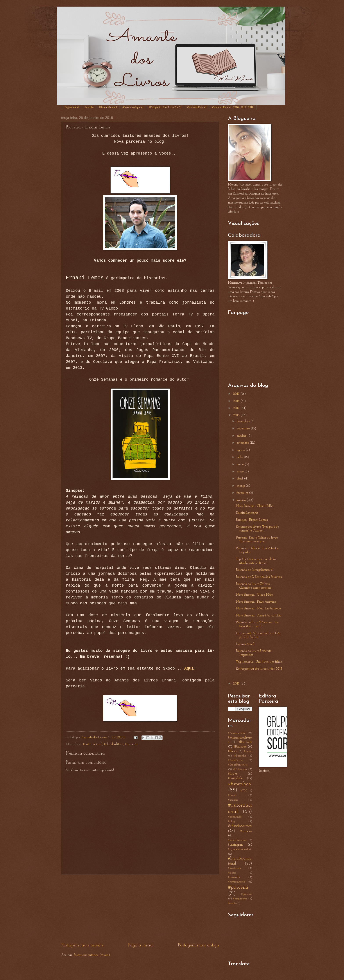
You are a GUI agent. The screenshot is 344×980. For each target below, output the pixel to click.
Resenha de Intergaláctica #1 (255, 570)
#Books (232, 751)
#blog (231, 821)
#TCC (244, 791)
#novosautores (236, 882)
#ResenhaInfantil (108, 107)
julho (240, 457)
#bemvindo (235, 817)
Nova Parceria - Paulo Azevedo (256, 602)
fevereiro (243, 493)
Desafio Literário (247, 513)
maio (241, 472)
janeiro (242, 500)
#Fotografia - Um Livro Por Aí (165, 107)
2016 (237, 415)
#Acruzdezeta (236, 733)
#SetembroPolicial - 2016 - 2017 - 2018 (233, 107)
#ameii (232, 795)
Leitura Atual (245, 644)
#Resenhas (239, 784)
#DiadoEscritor (236, 760)
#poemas (247, 894)
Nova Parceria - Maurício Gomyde (258, 609)
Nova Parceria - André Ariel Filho (259, 616)
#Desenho (240, 756)
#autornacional (93, 744)
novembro (244, 429)
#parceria (131, 744)
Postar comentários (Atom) (92, 955)
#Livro (233, 774)
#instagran (235, 845)
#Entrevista (240, 769)
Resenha (89, 107)
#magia (232, 873)
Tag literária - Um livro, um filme (259, 662)
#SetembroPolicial (196, 107)
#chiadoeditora (114, 744)
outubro (242, 436)
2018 (237, 401)
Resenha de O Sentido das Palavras (259, 577)
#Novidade (235, 778)
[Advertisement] (140, 908)
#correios (246, 831)
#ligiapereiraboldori (239, 849)
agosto (241, 450)
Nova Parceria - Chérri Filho (255, 506)
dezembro (244, 421)
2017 (237, 408)
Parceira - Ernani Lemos (252, 520)
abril (240, 479)
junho (241, 464)
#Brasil (248, 751)
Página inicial (72, 107)
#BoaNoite (245, 742)
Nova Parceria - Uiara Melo (254, 595)
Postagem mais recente (82, 945)
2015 (237, 684)
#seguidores (240, 899)
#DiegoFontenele (238, 765)
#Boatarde (240, 747)
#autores (233, 800)
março (241, 486)
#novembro (235, 877)
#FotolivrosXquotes (133, 107)
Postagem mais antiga (199, 945)
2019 (237, 394)
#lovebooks (234, 868)
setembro (243, 443)
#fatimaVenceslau (237, 840)
